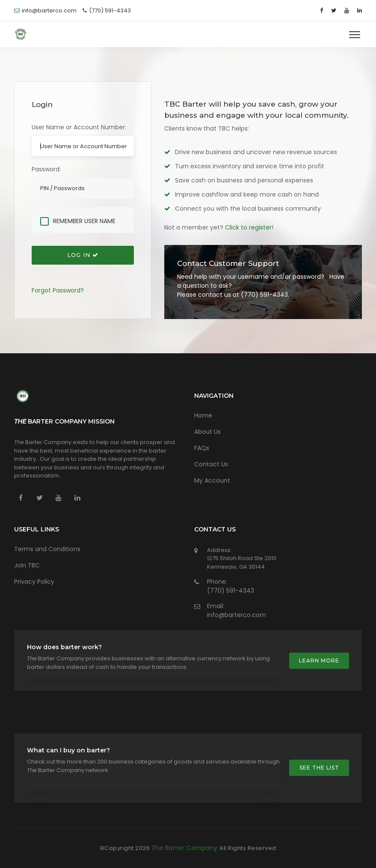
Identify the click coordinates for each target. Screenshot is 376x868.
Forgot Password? (58, 290)
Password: (46, 169)
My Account (212, 480)
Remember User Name (84, 221)
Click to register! (249, 227)
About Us (207, 432)
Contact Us (211, 464)
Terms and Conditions (47, 549)
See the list (319, 768)
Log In (83, 255)
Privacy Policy (34, 582)
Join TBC (27, 565)
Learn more (319, 661)
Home (203, 415)
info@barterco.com (237, 615)
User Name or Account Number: (79, 127)
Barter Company (186, 848)
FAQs (202, 448)
